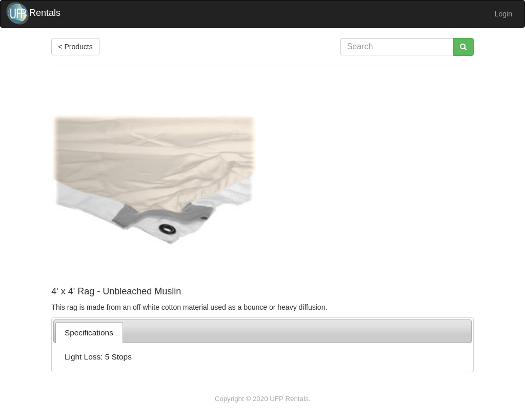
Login (503, 14)
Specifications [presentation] (89, 333)
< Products (75, 47)
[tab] (89, 333)
